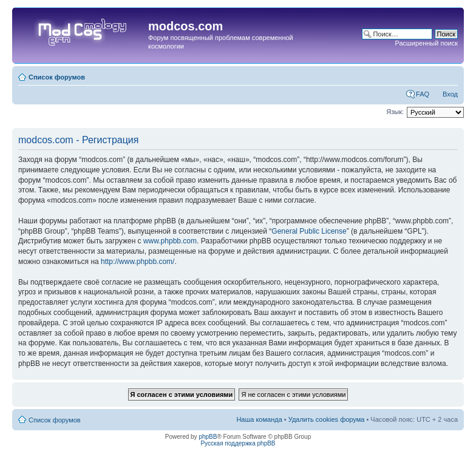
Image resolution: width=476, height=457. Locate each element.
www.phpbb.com (170, 241)
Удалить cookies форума (327, 419)
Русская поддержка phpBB (238, 443)
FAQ (423, 94)
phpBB (208, 437)
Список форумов (57, 77)
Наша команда (259, 419)
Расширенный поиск (426, 43)
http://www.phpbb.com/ (138, 262)
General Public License (309, 231)
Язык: (395, 112)
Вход (450, 94)
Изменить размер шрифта (449, 75)
